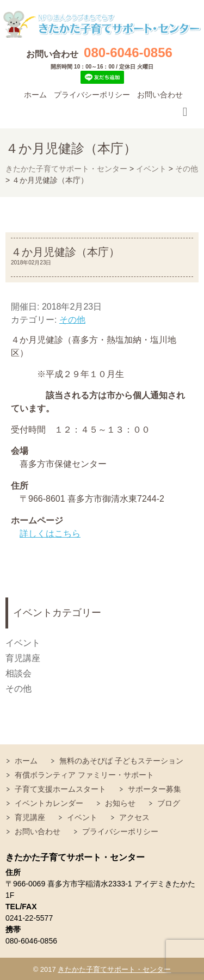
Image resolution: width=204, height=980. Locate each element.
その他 (72, 320)
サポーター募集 (154, 789)
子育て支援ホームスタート (60, 789)
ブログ (169, 803)
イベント (23, 643)
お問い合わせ (160, 95)
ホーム (35, 95)
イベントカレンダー (49, 803)
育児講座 (23, 658)
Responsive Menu (185, 112)
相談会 (18, 673)
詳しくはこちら (50, 534)
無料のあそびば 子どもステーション (121, 761)
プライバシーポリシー (92, 95)
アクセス (134, 817)
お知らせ (120, 803)
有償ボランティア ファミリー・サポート (84, 775)
